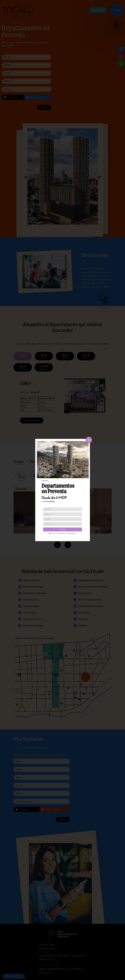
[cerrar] (89, 440)
